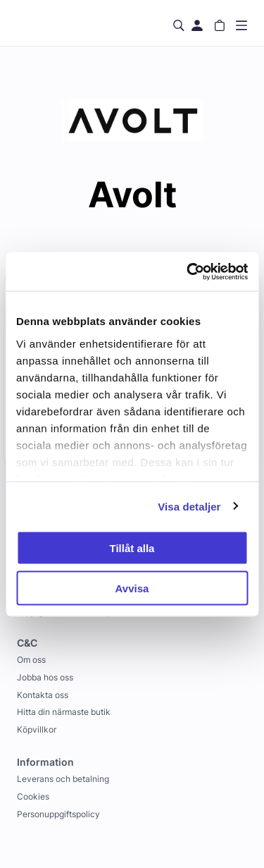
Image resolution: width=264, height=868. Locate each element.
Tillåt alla (132, 548)
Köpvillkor (37, 729)
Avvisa (132, 588)
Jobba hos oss (45, 677)
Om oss (31, 660)
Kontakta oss (43, 695)
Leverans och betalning (63, 779)
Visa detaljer (189, 506)
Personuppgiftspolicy (58, 814)
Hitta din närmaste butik (64, 712)
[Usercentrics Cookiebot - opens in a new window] (188, 271)
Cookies (33, 796)
